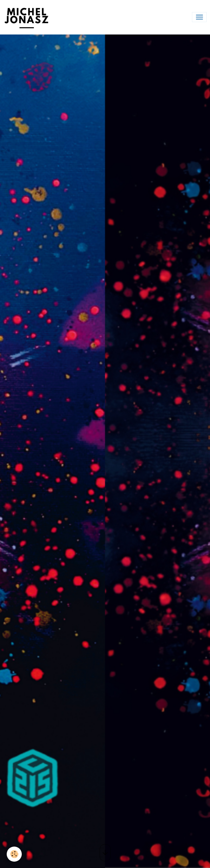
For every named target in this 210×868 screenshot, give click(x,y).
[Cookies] (14, 854)
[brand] (28, 17)
